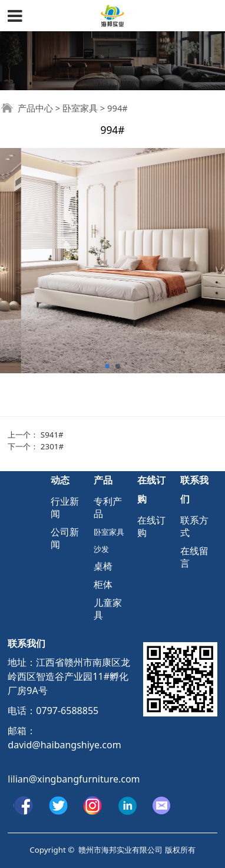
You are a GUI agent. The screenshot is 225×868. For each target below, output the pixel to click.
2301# (52, 446)
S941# (52, 435)
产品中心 (35, 108)
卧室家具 (80, 108)
